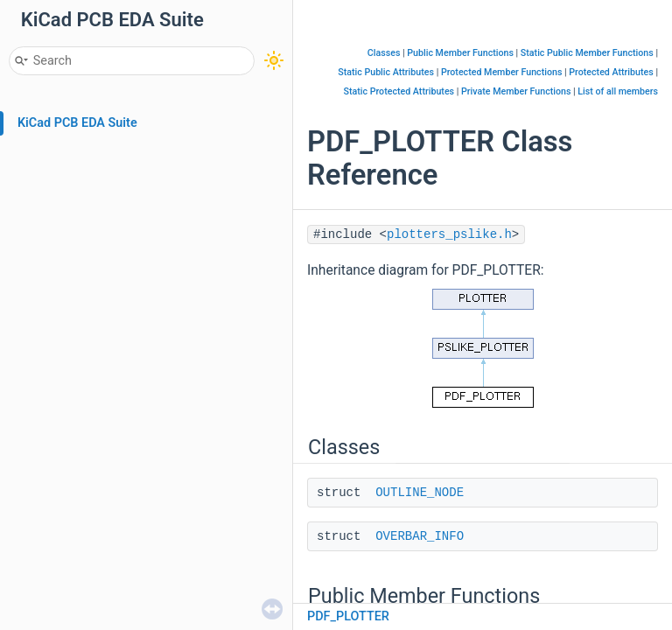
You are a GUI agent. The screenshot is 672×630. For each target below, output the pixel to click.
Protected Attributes (611, 72)
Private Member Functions (516, 91)
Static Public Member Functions (587, 53)
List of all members (618, 91)
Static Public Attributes (386, 72)
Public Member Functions (460, 53)
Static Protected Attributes (399, 91)
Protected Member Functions (502, 72)
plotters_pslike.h (449, 234)
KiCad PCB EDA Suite (77, 123)
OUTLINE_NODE (420, 493)
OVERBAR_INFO (420, 536)
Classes (384, 53)
